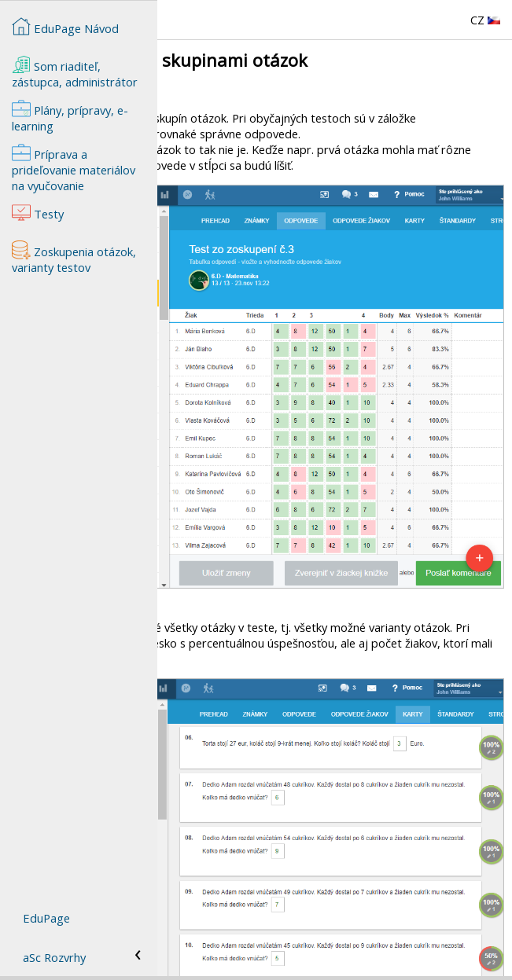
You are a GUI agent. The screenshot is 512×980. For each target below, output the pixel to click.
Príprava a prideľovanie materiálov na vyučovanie (293, 949)
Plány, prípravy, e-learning (70, 116)
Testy (180, 933)
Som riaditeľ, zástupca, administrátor (75, 72)
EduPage (46, 918)
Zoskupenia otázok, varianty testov (257, 917)
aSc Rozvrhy (54, 957)
